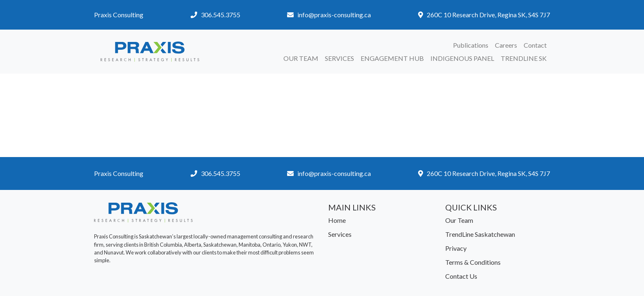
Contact (535, 45)
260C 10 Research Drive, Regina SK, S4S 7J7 (488, 15)
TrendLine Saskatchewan (480, 234)
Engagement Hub (392, 58)
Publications (471, 45)
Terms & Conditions (473, 262)
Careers (506, 45)
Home (337, 220)
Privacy (456, 248)
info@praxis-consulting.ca (334, 15)
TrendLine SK (524, 58)
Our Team (301, 58)
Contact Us (461, 276)
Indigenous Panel (462, 58)
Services (339, 58)
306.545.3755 (221, 15)
